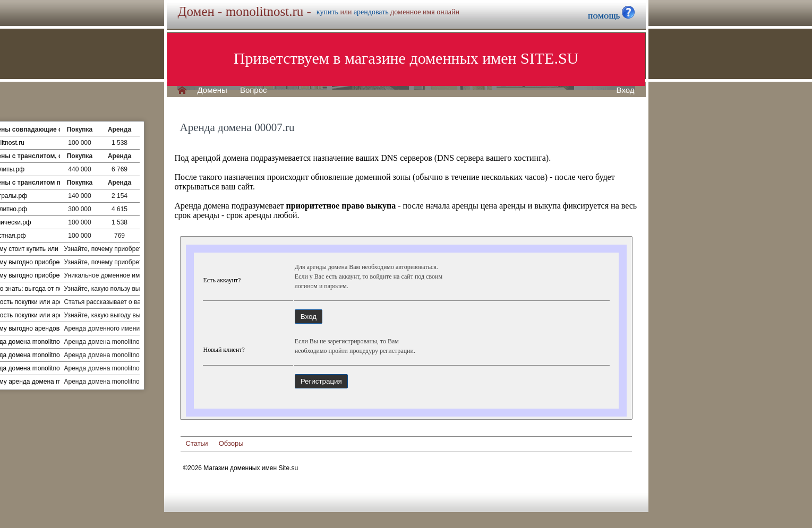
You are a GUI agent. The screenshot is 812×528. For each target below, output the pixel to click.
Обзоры (231, 443)
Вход (626, 90)
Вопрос (254, 90)
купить (327, 12)
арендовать (371, 12)
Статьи (197, 443)
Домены (212, 90)
